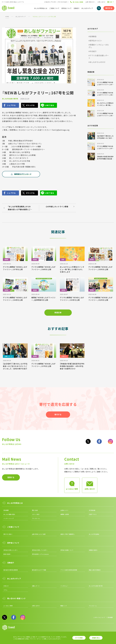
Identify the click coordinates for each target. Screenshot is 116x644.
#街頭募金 (93, 36)
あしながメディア (21, 16)
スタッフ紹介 (36, 514)
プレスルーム (36, 518)
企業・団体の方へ (90, 2)
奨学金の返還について (67, 550)
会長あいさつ (64, 510)
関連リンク (64, 606)
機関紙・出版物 (65, 514)
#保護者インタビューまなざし (99, 46)
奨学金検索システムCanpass (40, 554)
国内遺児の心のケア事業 (39, 570)
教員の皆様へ (7, 554)
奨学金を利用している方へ (40, 550)
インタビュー (64, 586)
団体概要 (6, 510)
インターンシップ (9, 518)
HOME (7, 16)
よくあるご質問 (8, 606)
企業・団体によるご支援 (39, 534)
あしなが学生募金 (94, 534)
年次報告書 (92, 510)
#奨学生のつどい (95, 41)
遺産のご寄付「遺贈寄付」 (68, 534)
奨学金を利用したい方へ (11, 550)
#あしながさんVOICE (97, 62)
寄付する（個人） (8, 534)
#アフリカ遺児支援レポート (99, 57)
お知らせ (6, 586)
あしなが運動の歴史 (9, 514)
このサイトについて (99, 617)
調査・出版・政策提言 (95, 570)
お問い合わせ (101, 2)
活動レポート (36, 586)
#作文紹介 (93, 51)
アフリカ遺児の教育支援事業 (69, 570)
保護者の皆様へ (93, 550)
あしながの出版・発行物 (10, 99)
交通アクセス (93, 514)
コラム (5, 590)
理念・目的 (35, 510)
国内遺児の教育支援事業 (11, 570)
